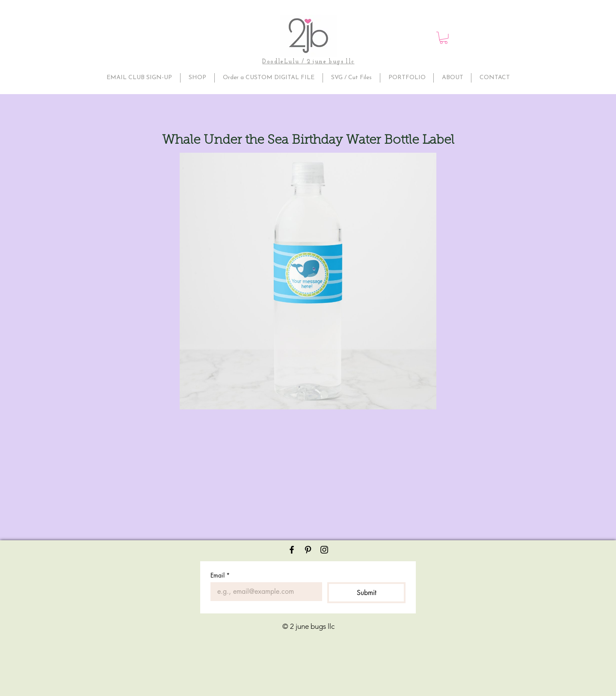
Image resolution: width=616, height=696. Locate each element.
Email (220, 575)
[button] (444, 38)
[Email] (264, 592)
